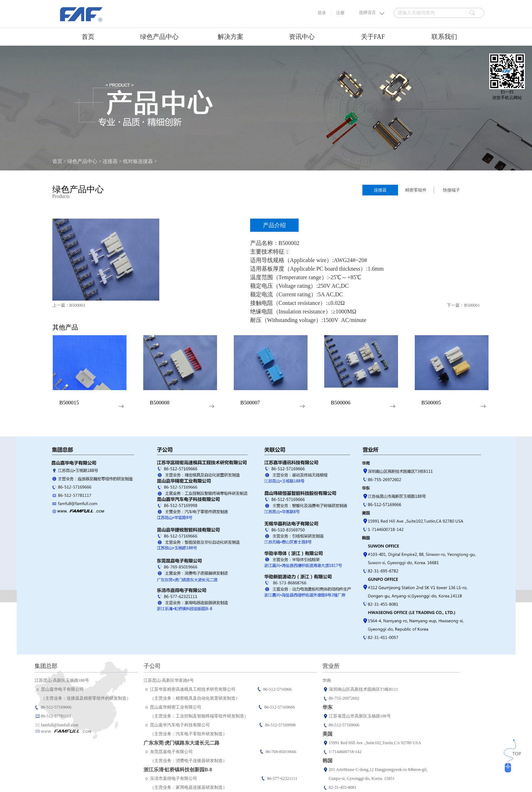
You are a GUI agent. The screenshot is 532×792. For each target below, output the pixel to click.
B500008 (160, 403)
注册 (340, 13)
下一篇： (463, 305)
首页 (88, 37)
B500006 (341, 403)
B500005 (431, 403)
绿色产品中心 (82, 161)
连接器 (110, 161)
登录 (322, 13)
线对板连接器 (138, 161)
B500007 (250, 403)
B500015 (69, 403)
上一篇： (69, 305)
